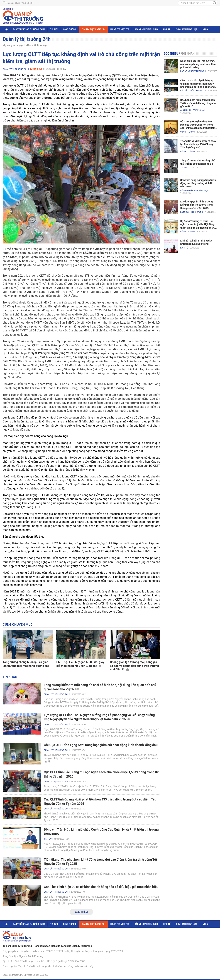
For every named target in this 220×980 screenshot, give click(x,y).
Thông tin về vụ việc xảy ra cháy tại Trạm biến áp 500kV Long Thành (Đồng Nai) (198, 144)
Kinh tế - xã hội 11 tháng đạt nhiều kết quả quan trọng (196, 242)
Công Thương (70, 29)
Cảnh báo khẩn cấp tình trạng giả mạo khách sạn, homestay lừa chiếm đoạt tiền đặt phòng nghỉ (197, 84)
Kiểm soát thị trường (36, 45)
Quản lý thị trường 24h (93, 29)
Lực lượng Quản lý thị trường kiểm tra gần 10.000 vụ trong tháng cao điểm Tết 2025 (196, 205)
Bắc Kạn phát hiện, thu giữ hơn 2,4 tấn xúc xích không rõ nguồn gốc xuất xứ (198, 103)
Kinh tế (167, 29)
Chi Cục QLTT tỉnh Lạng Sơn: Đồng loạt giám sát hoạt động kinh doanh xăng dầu (101, 745)
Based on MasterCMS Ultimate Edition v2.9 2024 (26, 975)
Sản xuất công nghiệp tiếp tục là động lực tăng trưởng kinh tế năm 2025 (198, 183)
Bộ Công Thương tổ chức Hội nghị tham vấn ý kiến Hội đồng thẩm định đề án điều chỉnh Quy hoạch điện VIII (198, 224)
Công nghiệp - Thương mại (194, 191)
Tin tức (54, 29)
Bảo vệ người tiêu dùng (146, 29)
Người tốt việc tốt (120, 29)
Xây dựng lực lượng (13, 45)
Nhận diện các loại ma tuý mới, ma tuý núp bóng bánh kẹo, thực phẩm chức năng (198, 64)
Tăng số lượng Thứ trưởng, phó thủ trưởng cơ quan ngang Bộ (198, 162)
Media (206, 29)
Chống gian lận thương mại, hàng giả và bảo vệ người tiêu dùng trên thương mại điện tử (134, 666)
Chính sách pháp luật (186, 29)
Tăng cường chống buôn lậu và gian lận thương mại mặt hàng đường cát (26, 664)
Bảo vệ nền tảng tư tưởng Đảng (29, 29)
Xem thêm (81, 912)
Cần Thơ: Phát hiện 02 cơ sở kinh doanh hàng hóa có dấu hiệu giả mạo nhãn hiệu (101, 887)
